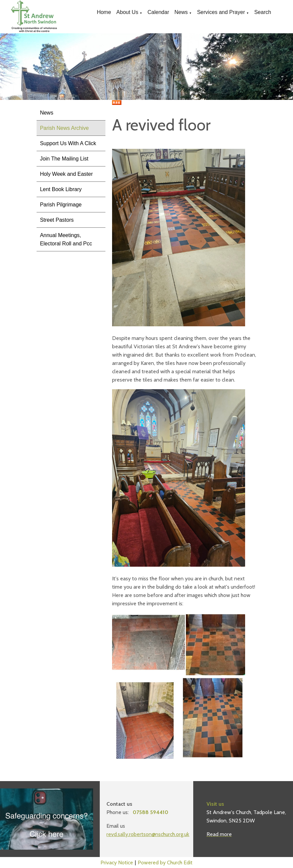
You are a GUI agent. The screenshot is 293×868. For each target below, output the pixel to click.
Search (263, 12)
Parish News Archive (64, 128)
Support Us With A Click (68, 143)
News (181, 12)
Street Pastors (57, 220)
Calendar (158, 12)
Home (104, 12)
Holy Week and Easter (66, 174)
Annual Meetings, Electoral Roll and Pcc (66, 239)
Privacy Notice (117, 863)
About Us (127, 12)
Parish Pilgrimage (61, 205)
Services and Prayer (221, 12)
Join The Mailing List (64, 159)
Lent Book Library (61, 189)
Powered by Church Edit (165, 863)
